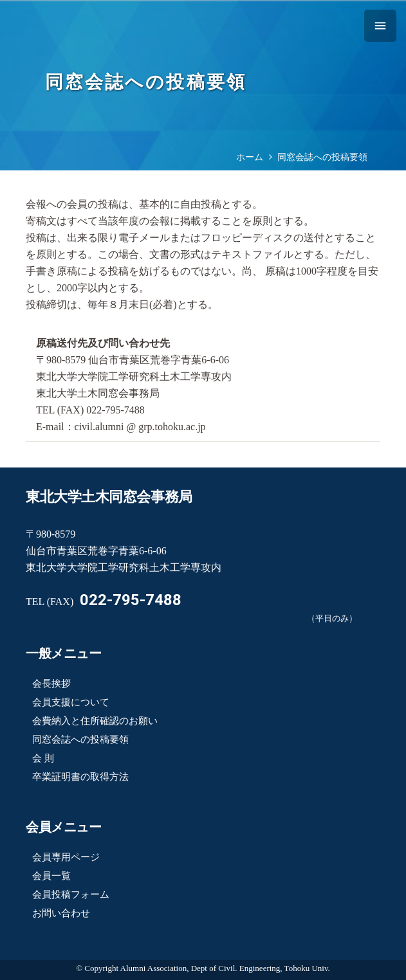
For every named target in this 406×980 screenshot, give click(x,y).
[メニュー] (380, 26)
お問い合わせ (61, 913)
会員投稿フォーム (71, 894)
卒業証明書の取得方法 (80, 777)
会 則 (43, 758)
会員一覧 (51, 876)
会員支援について (71, 702)
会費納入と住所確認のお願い (95, 721)
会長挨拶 (51, 684)
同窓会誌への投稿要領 (80, 740)
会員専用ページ (66, 857)
